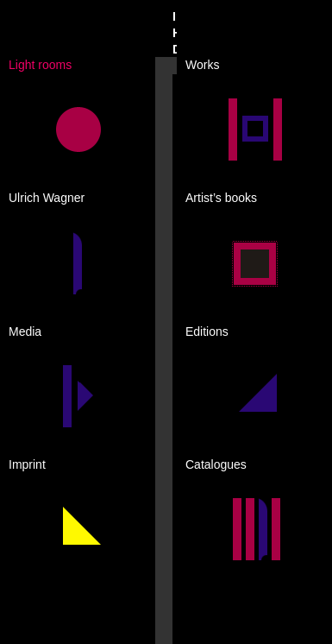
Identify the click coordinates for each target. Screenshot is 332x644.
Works (202, 65)
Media (25, 331)
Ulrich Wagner (47, 198)
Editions (207, 331)
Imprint (27, 464)
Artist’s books (221, 198)
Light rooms (40, 65)
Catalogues (216, 464)
